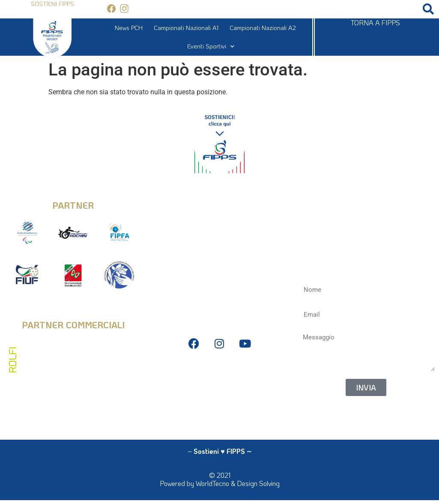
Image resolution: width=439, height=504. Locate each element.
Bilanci (219, 385)
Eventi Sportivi (211, 46)
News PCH (129, 28)
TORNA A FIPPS (375, 22)
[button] (429, 9)
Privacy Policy (219, 372)
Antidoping (219, 398)
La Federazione (219, 411)
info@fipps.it (219, 199)
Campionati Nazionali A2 (263, 28)
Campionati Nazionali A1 (186, 28)
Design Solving (258, 483)
